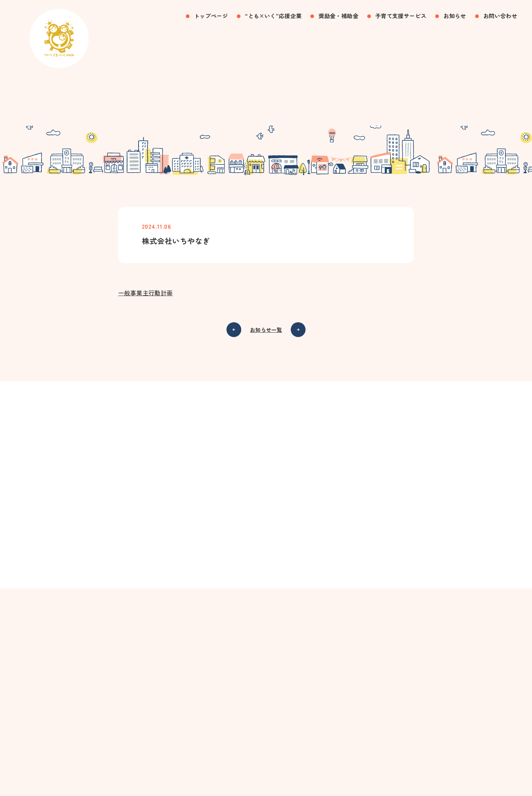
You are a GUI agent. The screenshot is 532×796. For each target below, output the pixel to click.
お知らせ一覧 (266, 331)
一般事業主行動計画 (146, 295)
